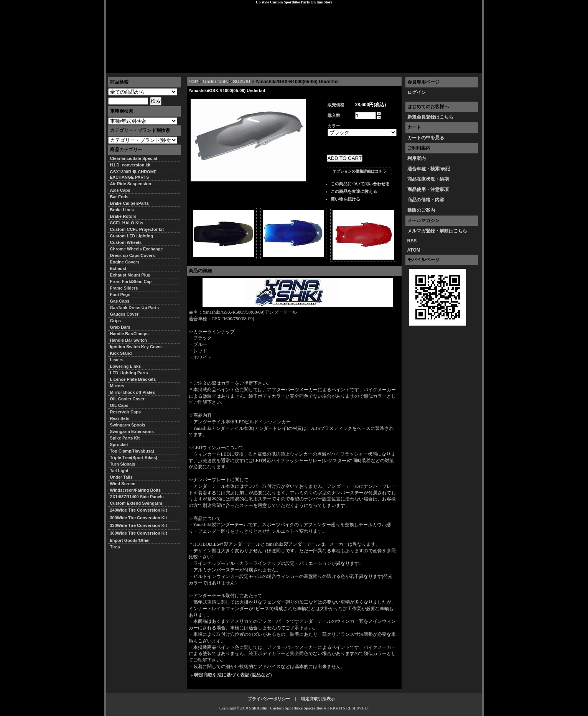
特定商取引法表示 (318, 699)
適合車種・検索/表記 (429, 169)
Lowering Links (126, 366)
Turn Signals (123, 464)
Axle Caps (120, 190)
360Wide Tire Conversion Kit (141, 533)
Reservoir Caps (126, 412)
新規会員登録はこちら (430, 117)
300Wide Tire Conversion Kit (141, 518)
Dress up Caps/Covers (133, 255)
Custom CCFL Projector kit (137, 229)
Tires (115, 547)
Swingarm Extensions (132, 431)
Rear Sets (120, 418)
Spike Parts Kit (125, 438)
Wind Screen (123, 484)
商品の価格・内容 (426, 200)
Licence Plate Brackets (133, 379)
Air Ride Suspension (131, 184)
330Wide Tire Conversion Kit (141, 525)
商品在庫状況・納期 (428, 179)
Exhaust (118, 268)
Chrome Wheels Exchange (137, 249)
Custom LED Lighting (132, 236)
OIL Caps (119, 405)
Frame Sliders (124, 288)
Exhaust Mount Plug (130, 275)
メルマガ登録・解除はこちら (437, 231)
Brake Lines (122, 210)
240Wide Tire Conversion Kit (141, 510)
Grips (116, 321)
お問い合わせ (463, 67)
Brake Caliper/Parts (130, 203)
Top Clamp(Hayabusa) (132, 451)
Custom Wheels (126, 242)
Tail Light (119, 471)
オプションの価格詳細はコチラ (359, 171)
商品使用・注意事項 (428, 189)
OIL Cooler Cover (127, 399)
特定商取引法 (165, 67)
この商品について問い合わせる (360, 184)
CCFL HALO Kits (127, 223)
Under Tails (215, 82)
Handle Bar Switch (129, 340)
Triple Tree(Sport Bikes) (134, 458)
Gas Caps (120, 301)
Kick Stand (121, 353)
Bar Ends (119, 197)
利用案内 (417, 158)
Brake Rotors (123, 216)
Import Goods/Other (130, 540)
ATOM (414, 250)
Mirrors (117, 386)
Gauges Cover (124, 314)
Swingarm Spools (128, 425)
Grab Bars (120, 327)
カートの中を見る (426, 138)
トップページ (126, 67)
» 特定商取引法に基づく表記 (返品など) (231, 675)
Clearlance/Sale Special (134, 158)
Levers (117, 360)
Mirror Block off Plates (133, 392)
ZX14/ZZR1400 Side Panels (137, 497)
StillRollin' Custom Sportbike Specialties (286, 708)
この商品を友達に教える (354, 191)
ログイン (417, 92)
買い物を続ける (345, 199)
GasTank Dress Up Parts (135, 308)
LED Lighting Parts (129, 373)
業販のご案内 (421, 210)
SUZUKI (242, 82)
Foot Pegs (120, 295)
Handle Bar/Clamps (129, 334)
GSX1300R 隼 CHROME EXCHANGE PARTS (133, 174)
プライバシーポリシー (214, 67)
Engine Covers (125, 262)
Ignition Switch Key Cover (136, 347)
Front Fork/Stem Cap (131, 281)
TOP (193, 82)
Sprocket (119, 444)
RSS (412, 241)
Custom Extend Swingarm (136, 503)
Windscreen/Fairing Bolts (136, 490)
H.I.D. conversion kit (130, 165)
